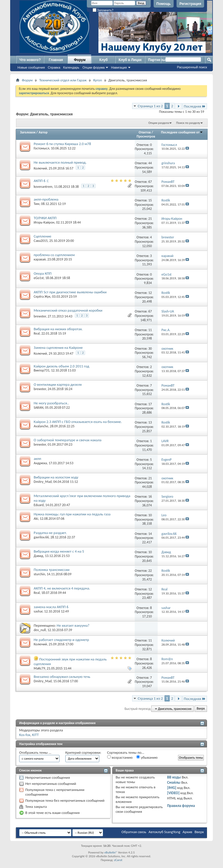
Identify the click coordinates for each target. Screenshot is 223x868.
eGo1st (39, 278)
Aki (36, 519)
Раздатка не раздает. (50, 533)
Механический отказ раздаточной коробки (68, 310)
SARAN (39, 408)
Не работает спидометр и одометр (61, 640)
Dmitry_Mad (43, 482)
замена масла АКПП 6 (51, 607)
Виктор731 (42, 370)
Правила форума (181, 806)
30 (150, 349)
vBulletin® (111, 852)
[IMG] (172, 788)
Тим (37, 204)
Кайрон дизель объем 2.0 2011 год (61, 366)
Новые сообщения (31, 67)
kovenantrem (43, 187)
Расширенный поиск (192, 67)
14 (150, 534)
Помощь (164, 4)
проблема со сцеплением (54, 255)
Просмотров (146, 136)
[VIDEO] (173, 793)
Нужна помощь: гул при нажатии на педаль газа (72, 514)
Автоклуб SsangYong (164, 832)
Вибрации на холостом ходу (56, 477)
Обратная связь (134, 832)
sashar (38, 611)
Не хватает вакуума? (73, 625)
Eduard (39, 505)
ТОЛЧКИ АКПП (45, 218)
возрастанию (120, 757)
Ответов (145, 132)
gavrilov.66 (41, 537)
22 (150, 571)
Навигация (119, 67)
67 (150, 182)
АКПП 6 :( (41, 181)
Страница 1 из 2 (150, 106)
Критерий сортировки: (83, 752)
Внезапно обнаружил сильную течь (62, 677)
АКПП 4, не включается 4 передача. (62, 588)
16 (150, 496)
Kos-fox (25, 735)
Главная (56, 60)
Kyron (98, 80)
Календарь (71, 67)
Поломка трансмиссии (52, 570)
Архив (187, 832)
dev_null (40, 630)
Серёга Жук (42, 297)
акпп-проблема (46, 199)
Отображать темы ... (35, 752)
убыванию (147, 757)
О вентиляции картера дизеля (58, 384)
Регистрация (190, 4)
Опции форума (93, 67)
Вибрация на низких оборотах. (58, 329)
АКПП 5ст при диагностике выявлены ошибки (70, 292)
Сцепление (43, 236)
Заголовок (28, 132)
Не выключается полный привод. (60, 162)
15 (150, 200)
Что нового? (30, 60)
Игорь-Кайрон (44, 222)
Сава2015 (41, 241)
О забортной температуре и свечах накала (68, 440)
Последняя (195, 106)
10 (150, 515)
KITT (35, 735)
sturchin (39, 574)
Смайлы (174, 782)
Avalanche (41, 426)
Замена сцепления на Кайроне (58, 348)
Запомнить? (103, 10)
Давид (38, 556)
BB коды (174, 777)
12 (150, 293)
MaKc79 (39, 668)
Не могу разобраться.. (51, 403)
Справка (54, 67)
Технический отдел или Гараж (63, 80)
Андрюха (40, 463)
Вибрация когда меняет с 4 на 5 (59, 551)
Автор (43, 132)
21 (150, 219)
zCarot (118, 860)
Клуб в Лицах (130, 60)
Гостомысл (41, 148)
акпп (37, 459)
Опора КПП (43, 273)
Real (37, 333)
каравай (40, 259)
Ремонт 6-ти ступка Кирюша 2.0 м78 (62, 144)
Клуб (104, 60)
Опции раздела (159, 123)
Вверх (201, 709)
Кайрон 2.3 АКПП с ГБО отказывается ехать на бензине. (78, 422)
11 (150, 330)
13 (150, 422)
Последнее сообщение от (182, 132)
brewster (40, 316)
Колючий (40, 168)
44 (150, 163)
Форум (80, 60)
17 (150, 404)
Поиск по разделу (188, 123)
